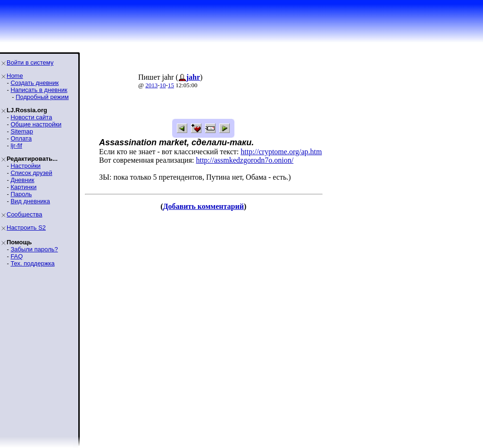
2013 (151, 85)
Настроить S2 (26, 228)
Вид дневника (30, 201)
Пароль (21, 194)
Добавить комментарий (203, 206)
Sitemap (22, 131)
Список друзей (31, 173)
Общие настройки (36, 124)
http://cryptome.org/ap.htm (281, 152)
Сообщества (25, 214)
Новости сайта (31, 117)
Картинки (23, 187)
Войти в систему (30, 62)
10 (163, 85)
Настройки (25, 166)
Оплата (21, 138)
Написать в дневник (39, 90)
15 (171, 85)
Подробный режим (42, 97)
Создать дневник (34, 83)
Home (15, 76)
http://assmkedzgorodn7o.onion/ (245, 160)
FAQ (17, 256)
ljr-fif (16, 145)
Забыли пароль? (34, 249)
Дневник (22, 180)
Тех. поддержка (32, 263)
